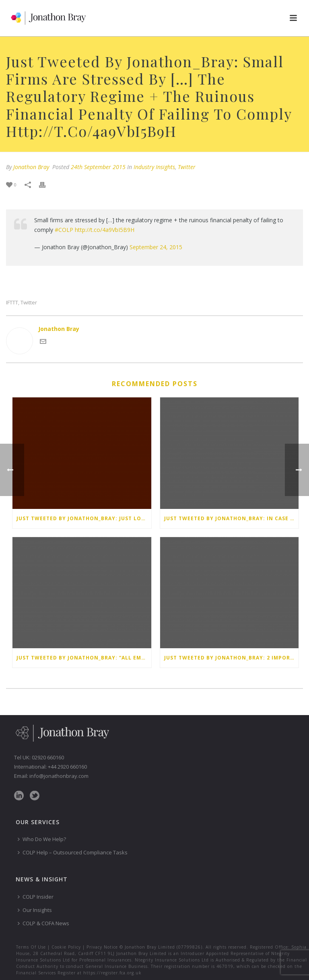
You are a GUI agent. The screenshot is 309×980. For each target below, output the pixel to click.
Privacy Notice (102, 947)
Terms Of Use (31, 947)
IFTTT (12, 303)
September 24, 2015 (156, 247)
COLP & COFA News (43, 923)
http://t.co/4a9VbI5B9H (105, 230)
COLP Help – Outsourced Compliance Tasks (73, 852)
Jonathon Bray (31, 167)
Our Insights (35, 910)
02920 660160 (48, 757)
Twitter (187, 167)
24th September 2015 (98, 167)
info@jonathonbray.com (59, 776)
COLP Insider (36, 897)
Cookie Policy (66, 947)
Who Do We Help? (42, 839)
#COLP (64, 230)
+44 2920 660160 (67, 767)
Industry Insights (154, 167)
